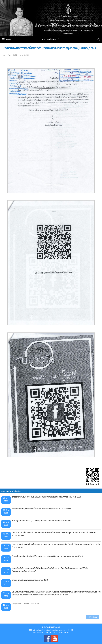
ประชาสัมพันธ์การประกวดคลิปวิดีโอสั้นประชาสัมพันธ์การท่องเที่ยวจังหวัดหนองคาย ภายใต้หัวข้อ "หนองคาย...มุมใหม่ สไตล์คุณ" (50, 570)
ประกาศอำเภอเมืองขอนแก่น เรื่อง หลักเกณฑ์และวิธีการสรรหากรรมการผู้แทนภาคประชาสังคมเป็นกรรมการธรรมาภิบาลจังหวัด (55, 534)
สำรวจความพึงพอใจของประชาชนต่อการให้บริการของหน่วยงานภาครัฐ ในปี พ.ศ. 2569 (47, 497)
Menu (7, 40)
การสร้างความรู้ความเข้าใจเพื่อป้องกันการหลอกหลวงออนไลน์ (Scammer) (42, 509)
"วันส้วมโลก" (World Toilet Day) (26, 604)
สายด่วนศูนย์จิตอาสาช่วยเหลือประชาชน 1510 (30, 580)
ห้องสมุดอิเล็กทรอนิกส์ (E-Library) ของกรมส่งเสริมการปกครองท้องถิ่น (41, 521)
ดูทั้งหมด (93, 617)
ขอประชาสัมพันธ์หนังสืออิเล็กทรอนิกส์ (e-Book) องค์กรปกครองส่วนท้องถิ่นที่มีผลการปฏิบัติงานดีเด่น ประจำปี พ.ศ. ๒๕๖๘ (56, 546)
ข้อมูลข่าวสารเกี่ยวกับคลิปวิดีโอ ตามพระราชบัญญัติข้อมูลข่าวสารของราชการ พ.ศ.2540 (47, 556)
